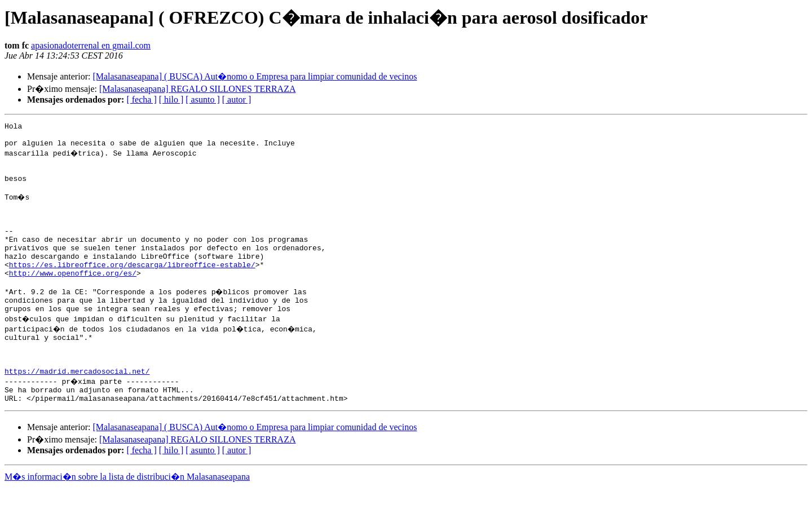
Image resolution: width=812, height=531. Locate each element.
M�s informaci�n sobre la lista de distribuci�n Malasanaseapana (127, 521)
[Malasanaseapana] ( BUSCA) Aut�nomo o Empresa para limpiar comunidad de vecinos (255, 76)
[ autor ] (237, 99)
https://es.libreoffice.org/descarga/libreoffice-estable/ (132, 290)
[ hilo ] (171, 99)
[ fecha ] (141, 99)
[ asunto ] (202, 99)
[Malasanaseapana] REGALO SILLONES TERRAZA (198, 89)
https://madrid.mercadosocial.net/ (77, 411)
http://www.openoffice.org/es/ (73, 300)
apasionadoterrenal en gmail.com (91, 45)
